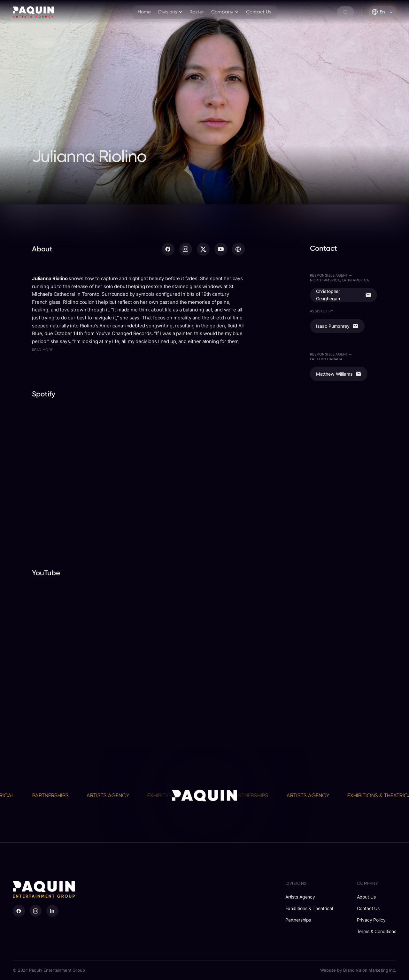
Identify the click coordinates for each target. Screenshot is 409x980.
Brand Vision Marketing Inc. (370, 970)
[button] (170, 12)
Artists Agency (116, 795)
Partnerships (59, 795)
